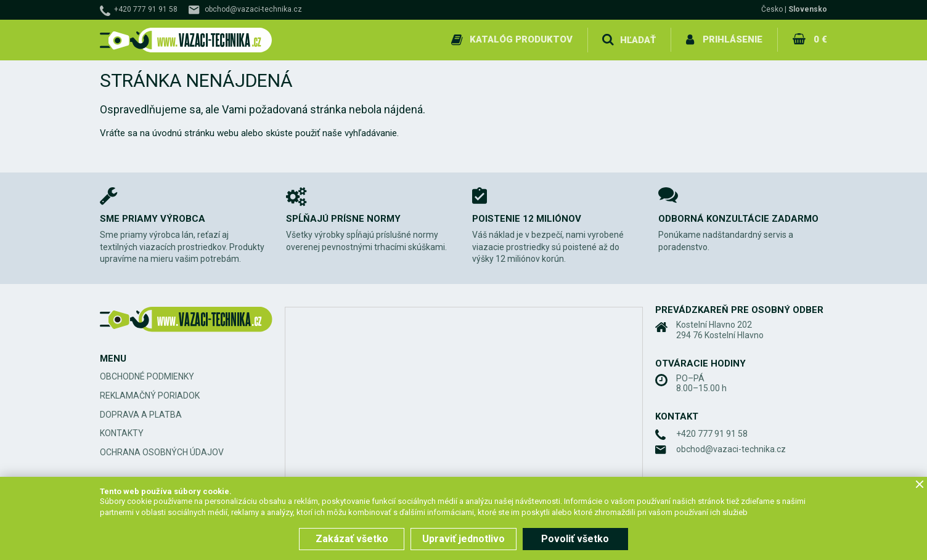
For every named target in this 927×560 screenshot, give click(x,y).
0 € (820, 39)
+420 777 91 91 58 (146, 9)
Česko (772, 9)
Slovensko (808, 9)
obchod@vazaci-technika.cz (253, 9)
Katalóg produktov (521, 39)
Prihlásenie (733, 39)
